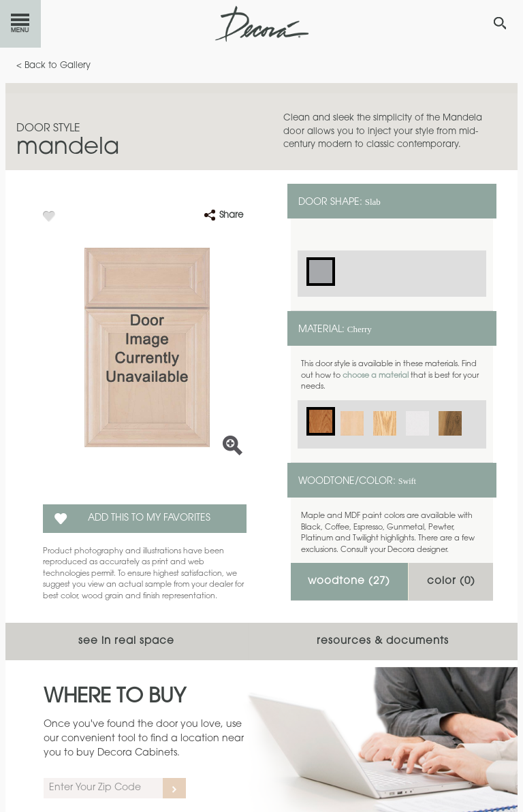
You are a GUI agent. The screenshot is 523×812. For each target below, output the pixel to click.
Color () (451, 582)
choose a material (376, 376)
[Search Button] (500, 23)
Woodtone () (349, 582)
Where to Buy (115, 698)
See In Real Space (126, 642)
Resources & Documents (383, 642)
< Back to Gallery (53, 66)
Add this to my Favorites (149, 519)
